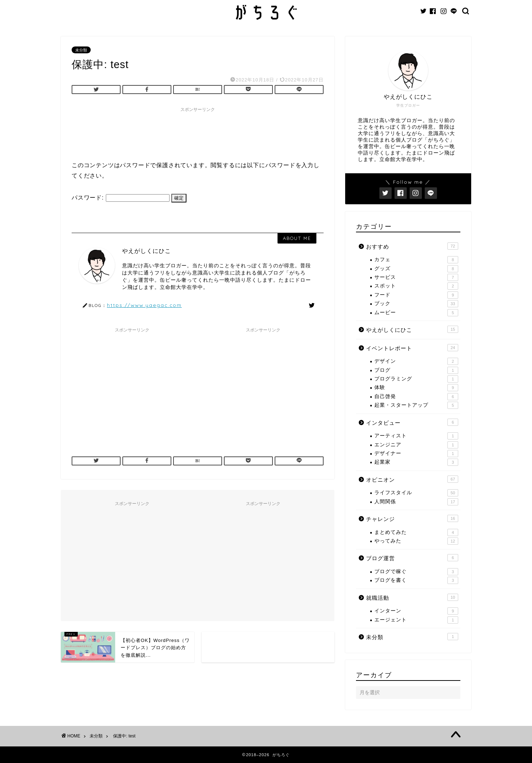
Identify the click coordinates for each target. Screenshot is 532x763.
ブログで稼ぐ (416, 572)
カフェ (416, 260)
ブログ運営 (412, 558)
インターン (416, 611)
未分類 (81, 50)
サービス (416, 277)
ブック (416, 304)
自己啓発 (416, 397)
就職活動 (412, 597)
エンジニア (416, 445)
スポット (416, 286)
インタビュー (412, 422)
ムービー (416, 313)
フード (416, 295)
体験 (416, 388)
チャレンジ (412, 518)
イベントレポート (412, 348)
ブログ (416, 370)
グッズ (416, 269)
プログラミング (416, 379)
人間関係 (416, 502)
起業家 (416, 462)
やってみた (416, 541)
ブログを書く (416, 580)
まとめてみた (416, 532)
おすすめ (412, 246)
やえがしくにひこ (412, 329)
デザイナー (416, 454)
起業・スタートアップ (416, 405)
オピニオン (412, 479)
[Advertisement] (203, 132)
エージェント (416, 620)
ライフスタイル (416, 493)
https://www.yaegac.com (144, 305)
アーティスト (416, 436)
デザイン (416, 361)
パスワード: (121, 198)
